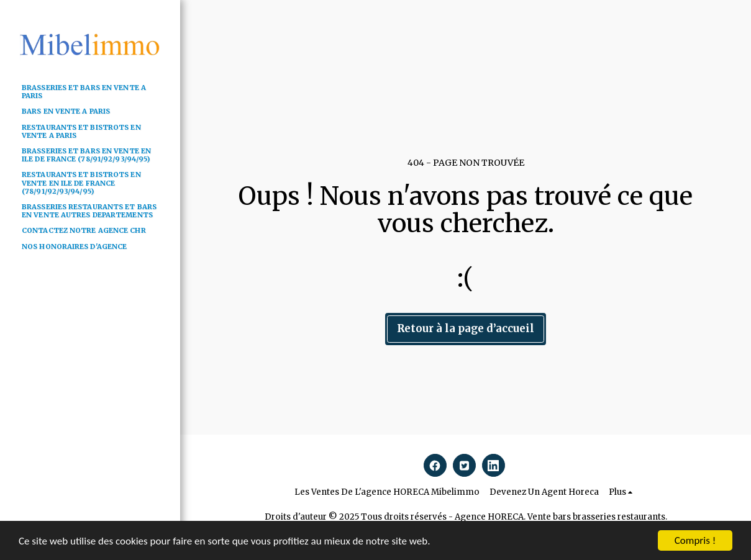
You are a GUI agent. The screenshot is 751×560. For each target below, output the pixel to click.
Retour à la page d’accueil (466, 329)
